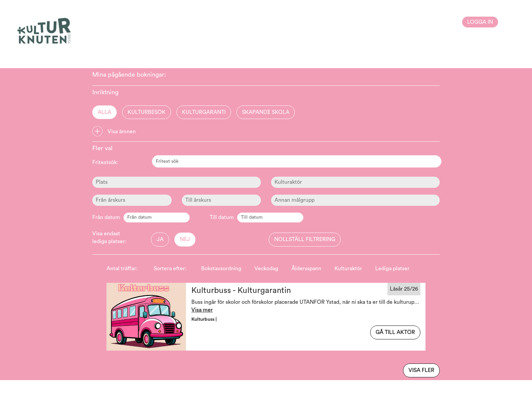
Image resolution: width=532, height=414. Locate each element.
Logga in (480, 22)
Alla (104, 112)
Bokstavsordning (221, 269)
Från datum (106, 217)
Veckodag (266, 269)
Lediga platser (392, 269)
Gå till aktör (395, 332)
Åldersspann (306, 269)
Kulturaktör (348, 269)
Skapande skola (266, 112)
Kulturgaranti (204, 112)
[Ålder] (132, 200)
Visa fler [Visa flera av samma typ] (421, 370)
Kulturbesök (147, 112)
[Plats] (177, 182)
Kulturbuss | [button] (205, 319)
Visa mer (202, 310)
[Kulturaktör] (355, 182)
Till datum (222, 217)
